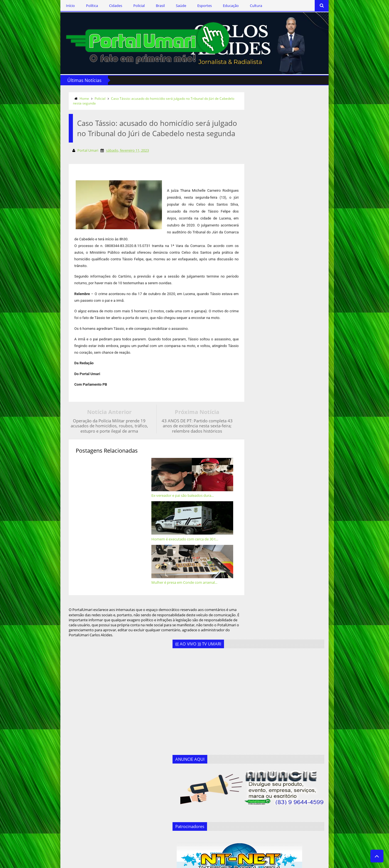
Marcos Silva (132, 820)
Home (51, 96)
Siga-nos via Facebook (69, 738)
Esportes (172, 6)
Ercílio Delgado (134, 793)
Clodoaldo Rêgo (135, 757)
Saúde (148, 6)
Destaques (131, 775)
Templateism (112, 863)
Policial (106, 6)
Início (38, 6)
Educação (198, 6)
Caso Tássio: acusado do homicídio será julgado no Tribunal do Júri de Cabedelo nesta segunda (125, 98)
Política (59, 6)
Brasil (127, 6)
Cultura (223, 6)
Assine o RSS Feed (65, 771)
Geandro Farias (134, 811)
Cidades (83, 6)
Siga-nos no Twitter (66, 754)
